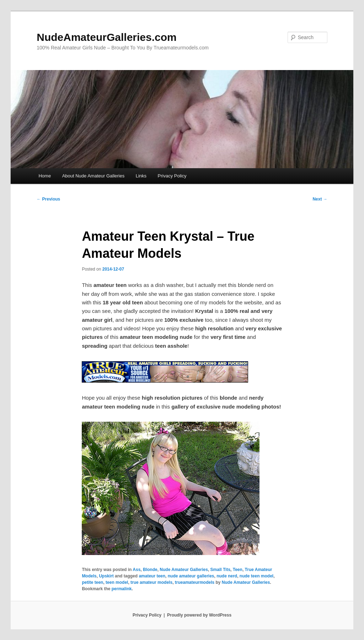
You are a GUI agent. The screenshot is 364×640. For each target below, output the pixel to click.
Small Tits (220, 570)
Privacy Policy (172, 176)
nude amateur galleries (191, 576)
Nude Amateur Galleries (184, 570)
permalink (122, 589)
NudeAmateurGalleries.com (106, 37)
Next (320, 199)
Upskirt (106, 576)
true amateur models (151, 582)
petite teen (92, 582)
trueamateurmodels (195, 582)
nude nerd (227, 576)
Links (141, 176)
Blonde (150, 570)
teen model (117, 582)
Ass (136, 570)
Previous (48, 199)
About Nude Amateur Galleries (93, 176)
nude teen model (256, 576)
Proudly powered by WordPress (199, 615)
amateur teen (152, 576)
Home (45, 176)
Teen (238, 570)
